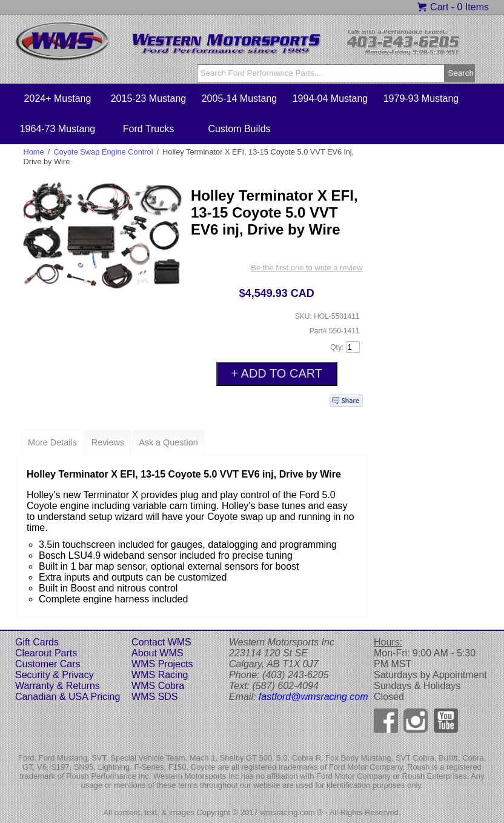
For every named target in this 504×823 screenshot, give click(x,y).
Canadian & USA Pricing (68, 697)
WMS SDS (154, 697)
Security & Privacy (55, 675)
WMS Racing (160, 675)
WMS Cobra (158, 686)
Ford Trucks (148, 129)
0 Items (473, 7)
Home (34, 152)
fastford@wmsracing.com (313, 697)
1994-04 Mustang (330, 98)
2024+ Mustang (58, 98)
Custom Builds (239, 129)
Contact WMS (161, 642)
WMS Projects (162, 664)
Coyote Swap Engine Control (103, 152)
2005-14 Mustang (240, 98)
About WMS (157, 653)
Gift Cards (37, 642)
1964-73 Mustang (58, 129)
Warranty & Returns (58, 686)
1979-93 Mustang (421, 98)
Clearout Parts (46, 653)
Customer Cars (48, 664)
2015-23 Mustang (149, 98)
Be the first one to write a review (307, 268)
